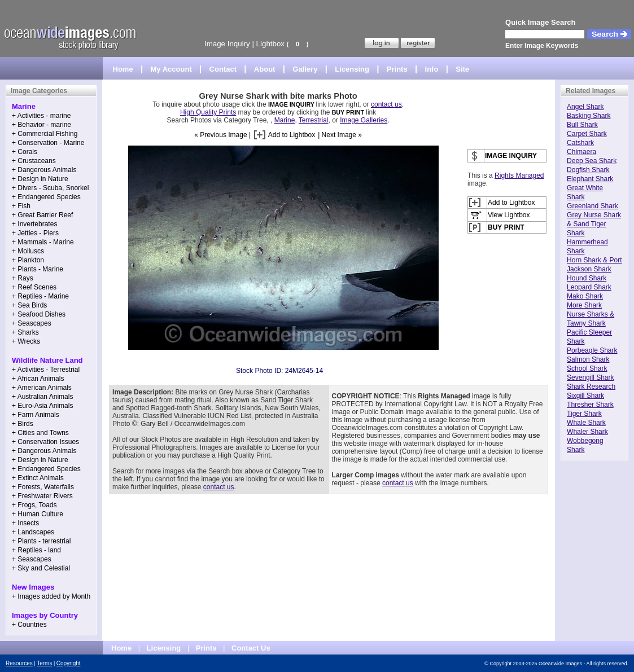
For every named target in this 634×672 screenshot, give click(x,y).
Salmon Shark (588, 359)
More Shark (584, 305)
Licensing (352, 69)
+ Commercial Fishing (45, 134)
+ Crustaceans (34, 161)
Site (462, 69)
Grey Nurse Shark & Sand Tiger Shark (594, 224)
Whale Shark (586, 423)
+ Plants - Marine (38, 269)
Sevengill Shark (590, 377)
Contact (223, 69)
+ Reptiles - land (36, 550)
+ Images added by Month (51, 596)
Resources (19, 663)
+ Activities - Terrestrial (46, 370)
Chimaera (581, 152)
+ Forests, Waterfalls (43, 487)
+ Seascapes (32, 323)
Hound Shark (587, 278)
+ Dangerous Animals (44, 170)
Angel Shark (585, 107)
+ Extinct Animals (38, 478)
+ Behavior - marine (41, 125)
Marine (285, 120)
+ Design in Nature (40, 179)
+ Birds (23, 424)
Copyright (69, 663)
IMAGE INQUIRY (292, 104)
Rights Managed (519, 175)
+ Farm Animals (36, 415)
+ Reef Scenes (34, 287)
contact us (386, 104)
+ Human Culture (38, 514)
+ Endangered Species (46, 197)
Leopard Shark (589, 287)
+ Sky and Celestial (41, 568)
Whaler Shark (587, 432)
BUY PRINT (348, 112)
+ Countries (29, 625)
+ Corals (25, 152)
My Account (171, 69)
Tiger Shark (584, 414)
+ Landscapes (33, 532)
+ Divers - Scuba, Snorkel (50, 188)
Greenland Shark (593, 206)
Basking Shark (589, 116)
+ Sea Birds (29, 305)
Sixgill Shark (585, 396)
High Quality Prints (208, 112)
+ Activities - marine (41, 116)
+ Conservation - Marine (48, 143)
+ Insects (25, 523)
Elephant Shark (590, 179)
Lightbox (270, 44)
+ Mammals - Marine (43, 242)
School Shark (587, 368)
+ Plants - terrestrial (41, 541)
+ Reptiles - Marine (40, 296)
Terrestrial (314, 120)
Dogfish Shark (588, 170)
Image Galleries (364, 120)
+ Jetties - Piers (35, 233)
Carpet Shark (587, 134)
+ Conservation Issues (45, 442)
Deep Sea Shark (592, 161)
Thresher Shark (590, 405)
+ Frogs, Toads (34, 505)
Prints (397, 69)
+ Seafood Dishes (39, 314)
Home (123, 69)
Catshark (580, 143)
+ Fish (21, 206)
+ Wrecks (26, 341)
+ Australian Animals (42, 397)
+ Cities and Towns (40, 433)
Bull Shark (582, 125)
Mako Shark (585, 296)
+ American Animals (42, 388)
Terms (44, 663)
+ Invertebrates (34, 224)
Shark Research (591, 386)
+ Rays (23, 278)
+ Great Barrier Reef (42, 215)
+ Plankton (28, 260)
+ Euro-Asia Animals (42, 406)
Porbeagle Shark (592, 350)
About (265, 69)
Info (432, 69)
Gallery (305, 69)
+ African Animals (38, 379)
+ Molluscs (28, 251)
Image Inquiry (227, 44)
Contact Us (251, 648)
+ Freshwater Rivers (42, 496)
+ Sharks (25, 332)
